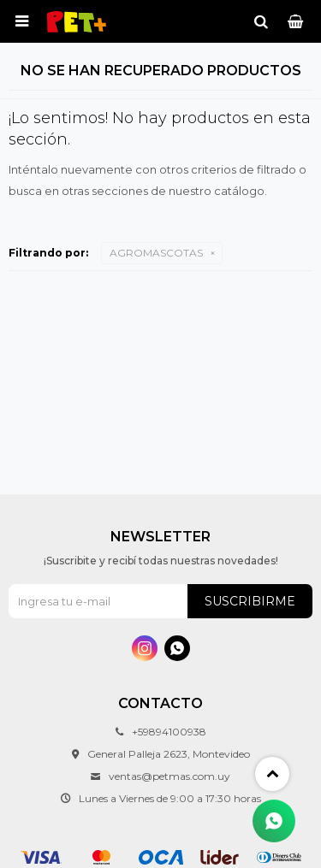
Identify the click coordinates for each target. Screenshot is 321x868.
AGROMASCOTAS (156, 253)
